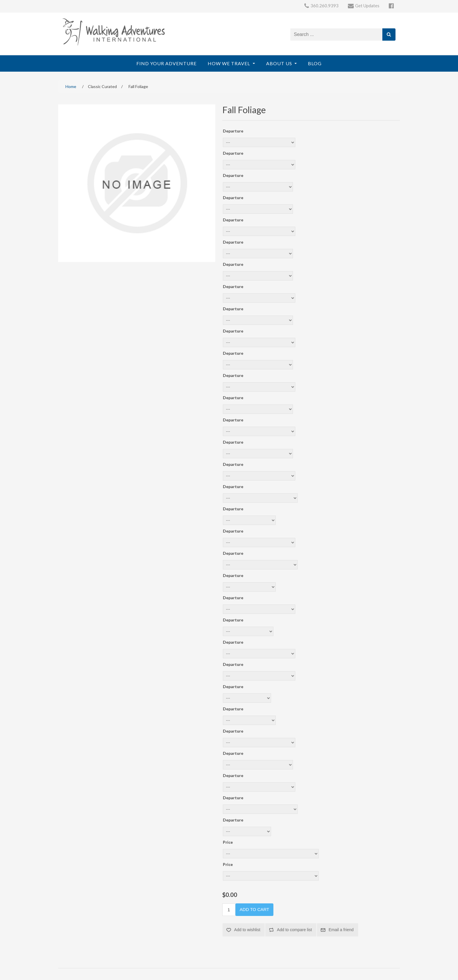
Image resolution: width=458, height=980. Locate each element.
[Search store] (336, 35)
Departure (233, 131)
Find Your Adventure (166, 63)
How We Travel (229, 63)
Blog (315, 63)
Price (228, 842)
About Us (280, 63)
